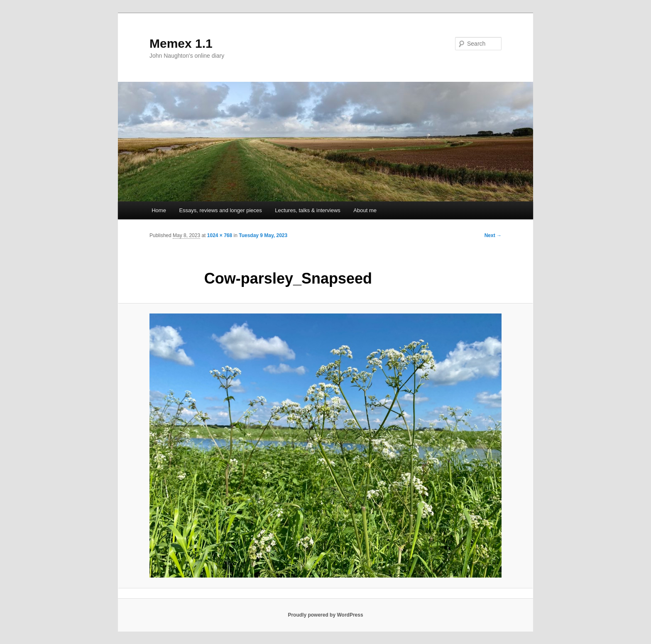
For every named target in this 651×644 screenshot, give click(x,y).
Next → (493, 235)
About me (365, 210)
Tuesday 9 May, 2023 (263, 235)
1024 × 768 (220, 235)
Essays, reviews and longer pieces (220, 210)
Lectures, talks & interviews (308, 210)
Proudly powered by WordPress (325, 615)
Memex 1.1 (181, 43)
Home (159, 210)
